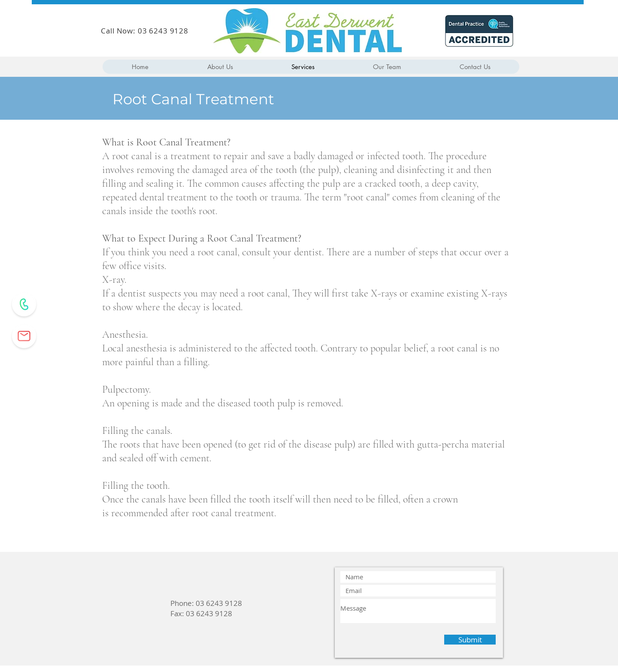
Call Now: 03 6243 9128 (145, 31)
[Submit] (470, 640)
